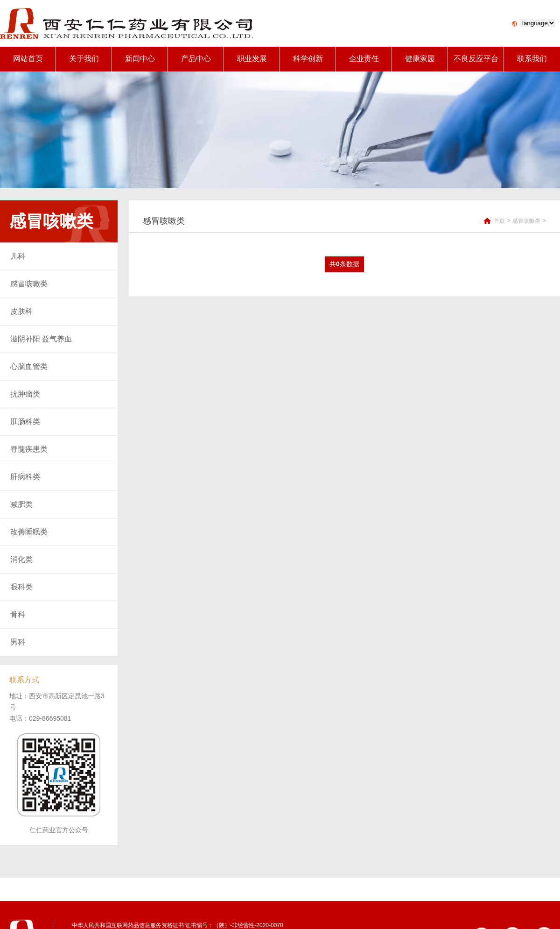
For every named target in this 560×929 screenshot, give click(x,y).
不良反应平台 (476, 59)
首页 (499, 221)
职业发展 (252, 59)
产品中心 (196, 59)
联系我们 (532, 59)
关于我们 (84, 59)
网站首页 (28, 59)
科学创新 (308, 59)
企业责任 (364, 59)
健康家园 (420, 59)
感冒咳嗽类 (526, 221)
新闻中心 (140, 59)
